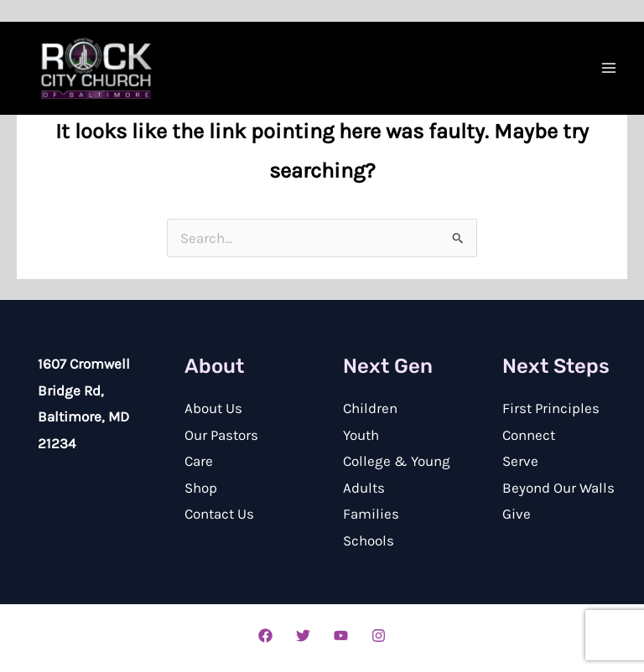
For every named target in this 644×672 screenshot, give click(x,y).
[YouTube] (341, 636)
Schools (369, 540)
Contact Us (219, 514)
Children (370, 408)
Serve (520, 461)
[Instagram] (379, 636)
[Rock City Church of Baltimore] (96, 69)
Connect (529, 435)
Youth (361, 435)
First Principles (551, 408)
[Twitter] (303, 636)
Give (517, 514)
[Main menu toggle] (609, 68)
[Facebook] (265, 636)
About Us (213, 408)
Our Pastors (221, 435)
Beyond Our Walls (558, 488)
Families (371, 514)
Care (199, 461)
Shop (201, 488)
